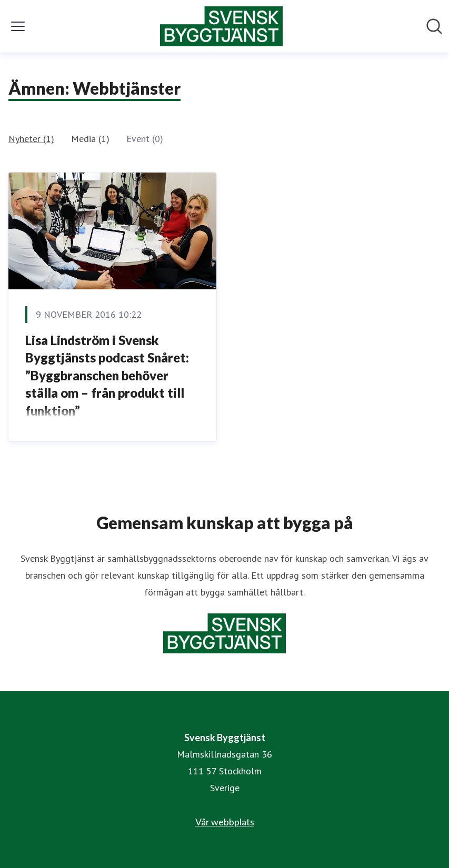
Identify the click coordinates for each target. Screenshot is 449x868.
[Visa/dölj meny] (18, 26)
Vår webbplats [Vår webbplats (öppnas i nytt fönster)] (225, 822)
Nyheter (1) (31, 139)
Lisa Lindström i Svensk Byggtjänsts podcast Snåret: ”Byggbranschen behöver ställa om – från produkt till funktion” (107, 375)
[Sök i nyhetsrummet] (434, 26)
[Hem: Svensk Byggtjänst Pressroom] (222, 26)
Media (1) (90, 139)
